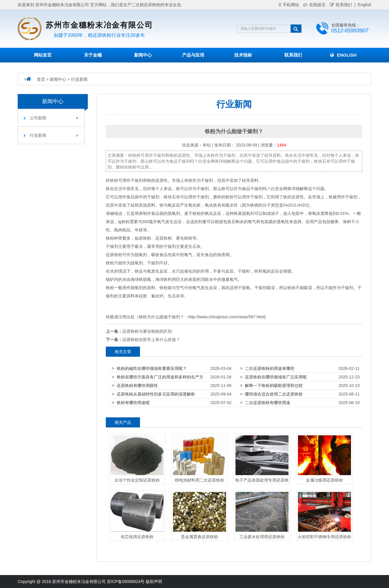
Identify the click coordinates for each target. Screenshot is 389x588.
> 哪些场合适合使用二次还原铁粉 (271, 394)
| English (362, 5)
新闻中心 (143, 55)
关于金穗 (93, 55)
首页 (41, 79)
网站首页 (43, 55)
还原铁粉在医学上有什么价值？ (151, 340)
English (343, 55)
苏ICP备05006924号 (126, 582)
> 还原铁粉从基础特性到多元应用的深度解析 (154, 394)
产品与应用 (193, 55)
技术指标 (243, 55)
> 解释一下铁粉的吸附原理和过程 (271, 386)
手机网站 (289, 5)
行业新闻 (79, 79)
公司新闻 (54, 118)
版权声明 (154, 582)
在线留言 (314, 5)
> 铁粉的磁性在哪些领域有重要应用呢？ (149, 368)
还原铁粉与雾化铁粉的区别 (147, 331)
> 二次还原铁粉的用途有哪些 (267, 368)
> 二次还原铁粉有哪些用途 (265, 403)
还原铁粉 (164, 238)
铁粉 (114, 180)
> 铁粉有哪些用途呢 (131, 403)
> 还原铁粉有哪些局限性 (135, 386)
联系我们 (341, 5)
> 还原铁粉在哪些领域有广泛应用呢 (273, 377)
